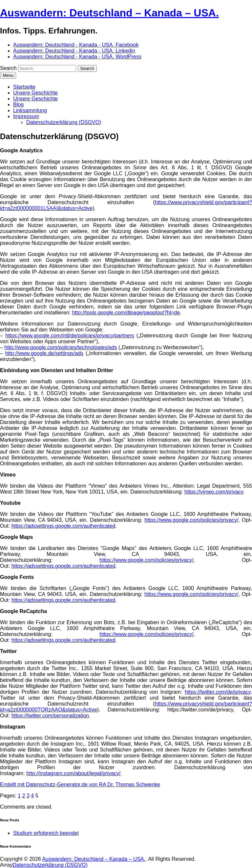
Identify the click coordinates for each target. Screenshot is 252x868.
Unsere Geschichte (35, 93)
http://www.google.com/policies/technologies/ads (61, 347)
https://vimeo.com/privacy (214, 492)
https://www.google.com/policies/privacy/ (191, 520)
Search (8, 68)
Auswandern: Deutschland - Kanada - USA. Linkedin (74, 51)
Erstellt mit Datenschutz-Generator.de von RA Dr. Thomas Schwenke (80, 784)
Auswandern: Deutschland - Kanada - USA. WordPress (77, 57)
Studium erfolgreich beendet (46, 833)
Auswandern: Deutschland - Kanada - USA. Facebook (76, 45)
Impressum (26, 116)
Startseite (24, 87)
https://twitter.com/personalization (50, 716)
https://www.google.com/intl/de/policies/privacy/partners (70, 336)
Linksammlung (30, 110)
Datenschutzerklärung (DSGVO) (64, 122)
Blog (18, 105)
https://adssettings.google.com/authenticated (63, 526)
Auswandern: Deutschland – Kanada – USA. (109, 13)
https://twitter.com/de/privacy (218, 692)
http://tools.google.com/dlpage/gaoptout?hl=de (126, 313)
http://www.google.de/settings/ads (44, 353)
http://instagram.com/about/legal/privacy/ (73, 773)
